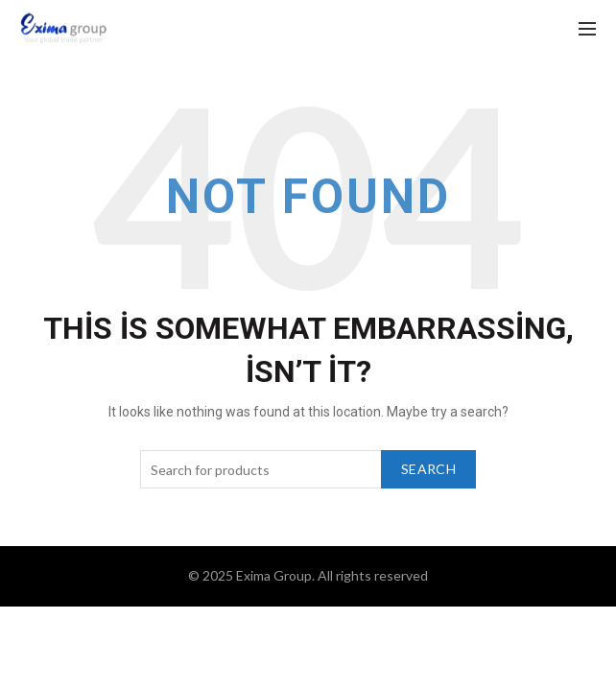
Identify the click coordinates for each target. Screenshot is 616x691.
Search (428, 469)
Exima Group (274, 575)
